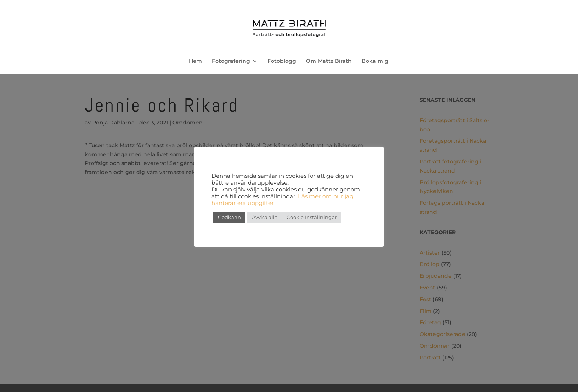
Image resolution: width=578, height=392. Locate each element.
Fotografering (231, 61)
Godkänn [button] (229, 217)
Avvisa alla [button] (265, 217)
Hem (195, 61)
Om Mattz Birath (329, 61)
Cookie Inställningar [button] (312, 217)
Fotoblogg (282, 61)
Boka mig (375, 61)
